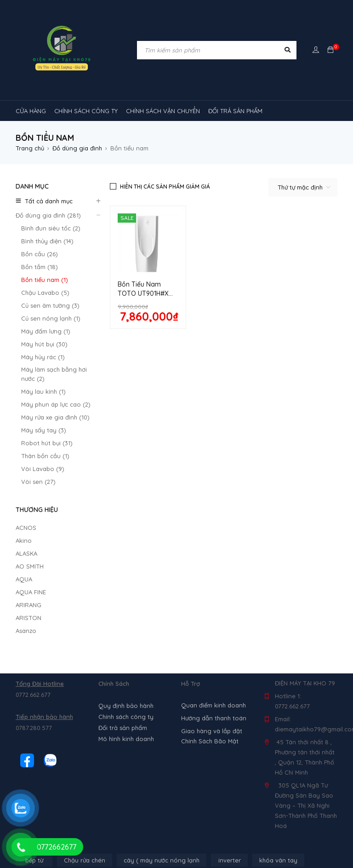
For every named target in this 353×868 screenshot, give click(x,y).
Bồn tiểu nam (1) (45, 280)
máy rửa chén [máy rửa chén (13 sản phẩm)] (274, 690)
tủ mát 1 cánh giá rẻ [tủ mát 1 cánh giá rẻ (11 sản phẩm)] (51, 813)
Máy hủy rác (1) (43, 357)
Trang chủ (30, 148)
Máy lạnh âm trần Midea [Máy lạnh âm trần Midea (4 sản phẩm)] (233, 725)
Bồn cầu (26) (40, 254)
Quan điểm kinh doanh (214, 518)
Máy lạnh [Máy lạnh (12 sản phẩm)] (35, 708)
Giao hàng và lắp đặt (212, 544)
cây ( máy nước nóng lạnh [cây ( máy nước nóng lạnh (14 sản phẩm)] (162, 673)
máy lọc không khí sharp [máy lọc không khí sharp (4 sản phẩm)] (250, 760)
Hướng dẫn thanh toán (214, 531)
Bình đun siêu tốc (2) (51, 228)
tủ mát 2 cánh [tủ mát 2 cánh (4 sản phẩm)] (117, 813)
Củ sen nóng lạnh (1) (51, 318)
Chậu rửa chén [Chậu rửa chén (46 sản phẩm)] (85, 673)
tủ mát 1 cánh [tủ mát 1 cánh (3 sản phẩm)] (304, 795)
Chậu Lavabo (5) (45, 293)
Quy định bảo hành (126, 518)
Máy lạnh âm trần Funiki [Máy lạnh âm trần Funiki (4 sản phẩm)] (145, 725)
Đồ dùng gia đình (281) (48, 215)
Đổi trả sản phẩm (123, 540)
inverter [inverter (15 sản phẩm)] (230, 673)
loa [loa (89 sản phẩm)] (81, 690)
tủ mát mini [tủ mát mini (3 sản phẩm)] (269, 813)
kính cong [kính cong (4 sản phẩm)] (37, 690)
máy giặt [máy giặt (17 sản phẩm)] (168, 690)
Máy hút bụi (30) (44, 344)
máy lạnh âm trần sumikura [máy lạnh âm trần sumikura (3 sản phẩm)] (62, 760)
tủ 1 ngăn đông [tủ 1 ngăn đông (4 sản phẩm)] (45, 795)
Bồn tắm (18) (40, 267)
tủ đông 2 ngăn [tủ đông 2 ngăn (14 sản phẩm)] (162, 830)
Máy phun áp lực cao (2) (56, 404)
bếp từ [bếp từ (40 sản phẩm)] (34, 673)
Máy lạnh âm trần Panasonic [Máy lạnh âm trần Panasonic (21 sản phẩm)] (282, 743)
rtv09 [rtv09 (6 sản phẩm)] (172, 778)
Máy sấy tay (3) (44, 430)
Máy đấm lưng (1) (46, 331)
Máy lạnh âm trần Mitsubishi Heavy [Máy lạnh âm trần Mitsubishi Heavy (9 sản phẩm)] (72, 743)
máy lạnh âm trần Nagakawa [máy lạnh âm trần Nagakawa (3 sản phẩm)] (182, 743)
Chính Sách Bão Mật (210, 554)
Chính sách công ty (126, 529)
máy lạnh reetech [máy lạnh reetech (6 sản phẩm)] (276, 708)
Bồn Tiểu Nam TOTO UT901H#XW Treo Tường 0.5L (146, 293)
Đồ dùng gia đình (77, 148)
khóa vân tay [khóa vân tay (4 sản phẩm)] (278, 673)
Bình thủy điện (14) (47, 241)
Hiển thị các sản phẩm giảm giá (165, 187)
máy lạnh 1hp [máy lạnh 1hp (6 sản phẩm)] (85, 708)
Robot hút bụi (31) (47, 443)
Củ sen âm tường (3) (50, 305)
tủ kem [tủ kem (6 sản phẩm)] (97, 795)
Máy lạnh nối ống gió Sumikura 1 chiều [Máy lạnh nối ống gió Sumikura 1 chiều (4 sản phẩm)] (177, 708)
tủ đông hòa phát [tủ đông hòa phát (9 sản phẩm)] (228, 830)
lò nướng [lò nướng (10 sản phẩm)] (124, 690)
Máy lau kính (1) (43, 391)
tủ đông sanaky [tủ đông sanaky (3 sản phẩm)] (295, 830)
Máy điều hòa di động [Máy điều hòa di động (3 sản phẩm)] (111, 778)
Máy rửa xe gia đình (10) (55, 417)
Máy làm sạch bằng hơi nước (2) (54, 374)
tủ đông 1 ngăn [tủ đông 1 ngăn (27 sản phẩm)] (99, 830)
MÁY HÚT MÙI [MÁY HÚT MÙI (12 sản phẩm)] (218, 690)
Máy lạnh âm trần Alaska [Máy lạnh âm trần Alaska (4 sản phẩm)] (58, 725)
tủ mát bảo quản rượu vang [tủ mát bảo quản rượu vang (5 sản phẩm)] (195, 813)
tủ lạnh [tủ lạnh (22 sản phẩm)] (213, 778)
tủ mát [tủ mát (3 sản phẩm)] (255, 795)
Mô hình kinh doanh (126, 552)
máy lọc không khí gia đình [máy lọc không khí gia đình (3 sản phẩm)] (158, 760)
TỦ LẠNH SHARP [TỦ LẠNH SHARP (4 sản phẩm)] (266, 778)
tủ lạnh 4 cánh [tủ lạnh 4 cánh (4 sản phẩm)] (205, 795)
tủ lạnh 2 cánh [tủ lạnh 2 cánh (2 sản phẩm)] (146, 795)
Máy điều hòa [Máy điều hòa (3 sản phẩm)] (42, 778)
